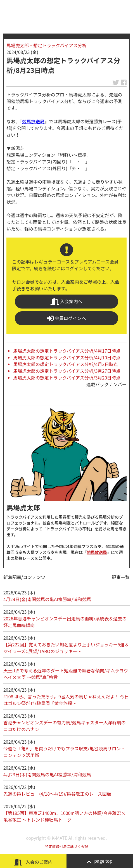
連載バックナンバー (106, 384)
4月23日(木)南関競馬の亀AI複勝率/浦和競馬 (47, 774)
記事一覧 (121, 577)
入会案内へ (66, 301)
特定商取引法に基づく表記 (66, 846)
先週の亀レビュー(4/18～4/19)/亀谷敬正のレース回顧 (57, 794)
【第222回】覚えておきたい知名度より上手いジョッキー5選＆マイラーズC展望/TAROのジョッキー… (66, 648)
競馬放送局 (33, 121)
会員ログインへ (66, 318)
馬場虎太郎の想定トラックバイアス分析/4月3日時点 (66, 364)
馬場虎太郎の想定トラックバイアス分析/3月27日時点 (67, 371)
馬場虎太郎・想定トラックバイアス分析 (47, 45)
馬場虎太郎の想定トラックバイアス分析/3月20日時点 (67, 378)
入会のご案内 (33, 862)
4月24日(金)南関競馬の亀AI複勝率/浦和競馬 (47, 599)
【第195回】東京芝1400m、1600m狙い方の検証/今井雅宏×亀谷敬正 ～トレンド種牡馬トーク (65, 816)
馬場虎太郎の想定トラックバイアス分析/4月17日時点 (67, 351)
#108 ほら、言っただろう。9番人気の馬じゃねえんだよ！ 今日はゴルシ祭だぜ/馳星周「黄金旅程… (66, 700)
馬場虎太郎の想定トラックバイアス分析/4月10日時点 (67, 357)
